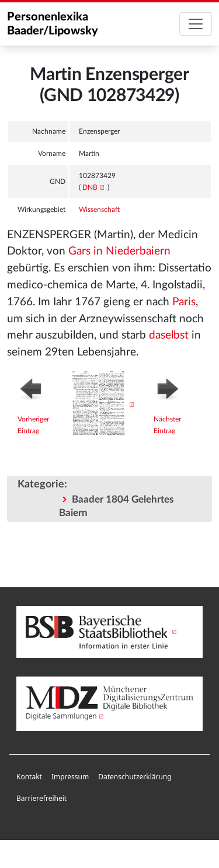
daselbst (169, 335)
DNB (90, 187)
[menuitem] (29, 777)
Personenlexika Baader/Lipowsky (53, 24)
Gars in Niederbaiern (119, 251)
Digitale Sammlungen (61, 716)
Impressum (70, 777)
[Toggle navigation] (196, 24)
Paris (184, 302)
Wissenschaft (99, 210)
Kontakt (29, 777)
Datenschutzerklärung (135, 777)
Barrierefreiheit (41, 798)
